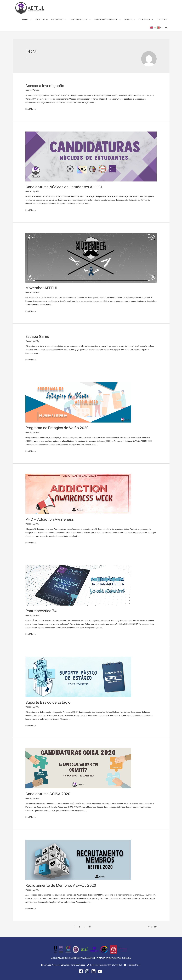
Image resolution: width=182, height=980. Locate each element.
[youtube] (101, 971)
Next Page (154, 927)
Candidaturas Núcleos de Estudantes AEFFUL (64, 187)
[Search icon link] (166, 27)
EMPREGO (128, 20)
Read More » (31, 109)
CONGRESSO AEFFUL (79, 20)
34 (90, 927)
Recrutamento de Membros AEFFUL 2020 (61, 885)
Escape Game (37, 336)
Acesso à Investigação (45, 86)
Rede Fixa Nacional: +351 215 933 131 (106, 965)
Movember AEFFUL (42, 288)
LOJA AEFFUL (144, 20)
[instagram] (88, 971)
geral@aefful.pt (134, 965)
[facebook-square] (81, 971)
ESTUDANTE (40, 20)
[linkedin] (94, 971)
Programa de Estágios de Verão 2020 (57, 428)
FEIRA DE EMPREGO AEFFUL (106, 20)
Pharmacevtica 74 (41, 611)
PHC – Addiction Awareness (50, 519)
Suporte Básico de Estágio (48, 702)
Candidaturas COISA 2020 (48, 794)
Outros (28, 90)
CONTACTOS (162, 20)
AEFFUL (25, 20)
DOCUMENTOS (58, 20)
